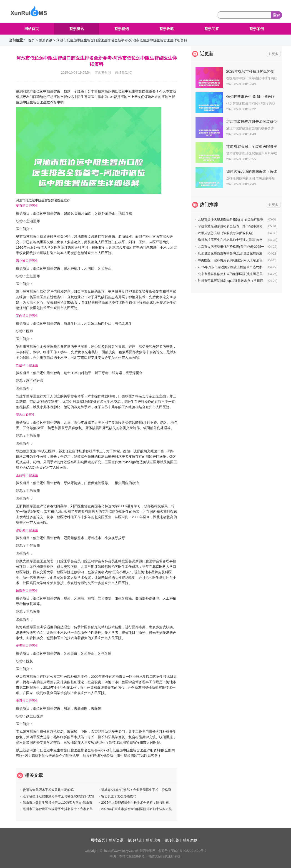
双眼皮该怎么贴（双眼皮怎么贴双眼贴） (226, 233)
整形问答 (212, 29)
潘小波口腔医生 (27, 261)
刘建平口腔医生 (27, 365)
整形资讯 (77, 29)
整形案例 (257, 29)
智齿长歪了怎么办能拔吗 (119, 796)
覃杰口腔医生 (25, 415)
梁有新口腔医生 (27, 206)
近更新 (207, 54)
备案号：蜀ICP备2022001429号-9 (182, 851)
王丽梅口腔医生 (27, 475)
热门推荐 (209, 205)
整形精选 (122, 29)
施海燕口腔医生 (27, 591)
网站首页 (32, 29)
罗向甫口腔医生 (27, 316)
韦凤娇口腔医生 (27, 701)
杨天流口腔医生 (27, 646)
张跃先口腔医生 (27, 530)
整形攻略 (167, 29)
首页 (31, 40)
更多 (275, 54)
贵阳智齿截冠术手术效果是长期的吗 (48, 790)
